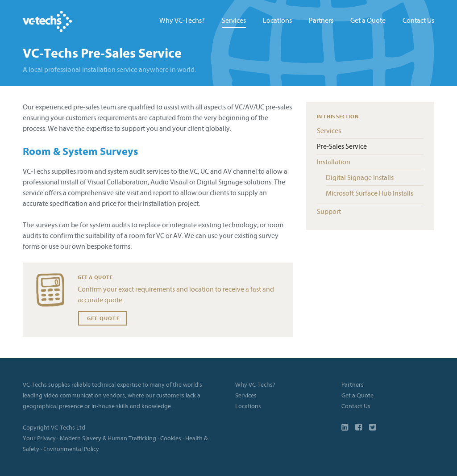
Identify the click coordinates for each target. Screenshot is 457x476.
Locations (277, 21)
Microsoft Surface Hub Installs (370, 193)
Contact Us (418, 21)
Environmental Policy (71, 449)
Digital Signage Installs (360, 178)
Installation (334, 162)
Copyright (36, 428)
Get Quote (102, 318)
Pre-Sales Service (342, 146)
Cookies (171, 438)
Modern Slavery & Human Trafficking (108, 438)
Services (234, 21)
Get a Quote (368, 21)
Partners (321, 21)
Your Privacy (39, 438)
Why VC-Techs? (182, 21)
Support (329, 212)
